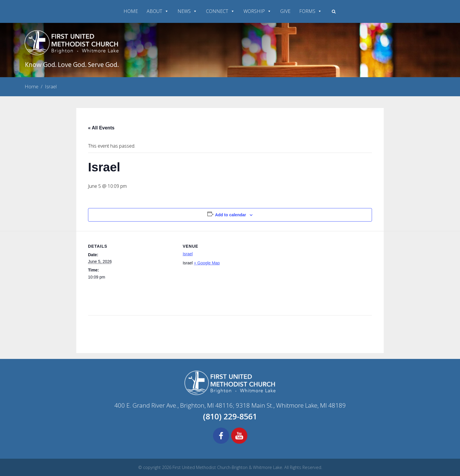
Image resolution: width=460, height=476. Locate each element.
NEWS (187, 11)
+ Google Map (207, 263)
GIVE (285, 11)
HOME (131, 11)
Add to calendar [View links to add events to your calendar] (231, 215)
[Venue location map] (308, 272)
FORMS (311, 11)
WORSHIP (257, 11)
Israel (188, 254)
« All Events (101, 128)
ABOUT (158, 11)
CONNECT (220, 11)
